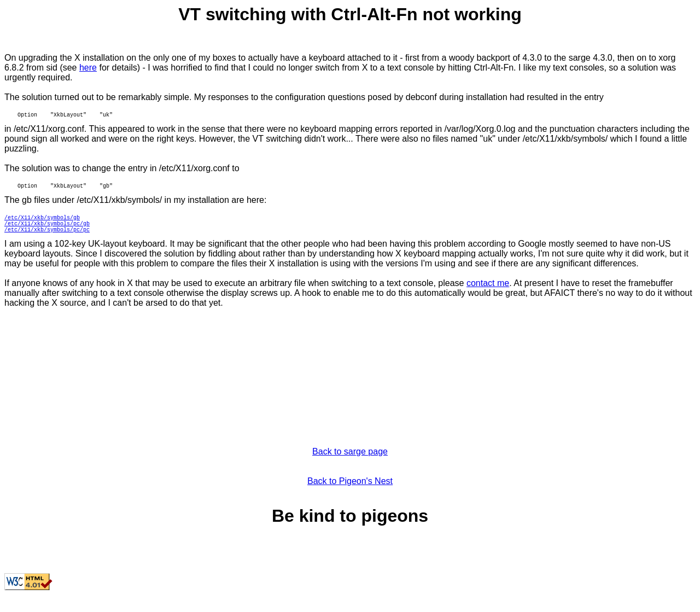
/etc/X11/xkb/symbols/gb (42, 225)
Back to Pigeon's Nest (350, 494)
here (88, 68)
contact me (488, 296)
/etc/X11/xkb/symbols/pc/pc (47, 241)
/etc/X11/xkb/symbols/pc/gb (47, 233)
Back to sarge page (350, 465)
